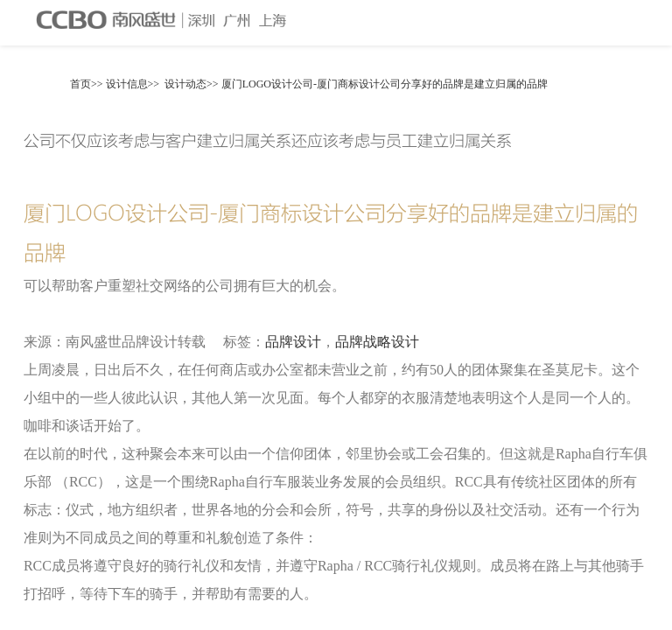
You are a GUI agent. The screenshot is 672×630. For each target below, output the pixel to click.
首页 (80, 84)
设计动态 (185, 84)
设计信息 (127, 84)
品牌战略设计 (377, 342)
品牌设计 (293, 342)
